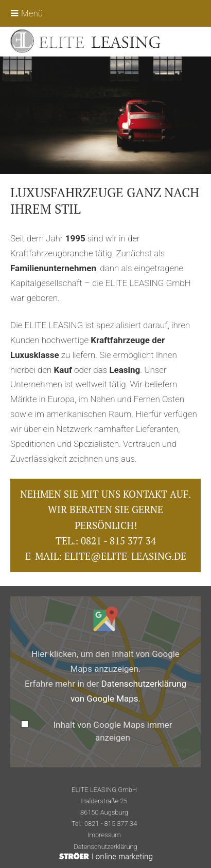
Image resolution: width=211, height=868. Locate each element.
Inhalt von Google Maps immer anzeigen (112, 731)
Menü (27, 13)
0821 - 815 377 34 (118, 541)
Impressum (104, 835)
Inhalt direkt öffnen (160, 751)
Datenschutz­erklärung (105, 847)
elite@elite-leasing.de (125, 556)
